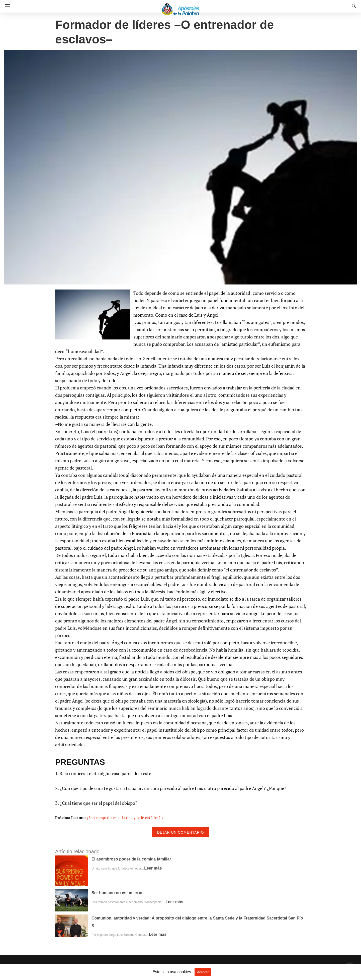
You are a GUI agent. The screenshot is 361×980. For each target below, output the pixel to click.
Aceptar (203, 972)
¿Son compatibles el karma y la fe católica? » (125, 818)
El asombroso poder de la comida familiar (131, 859)
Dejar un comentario (181, 832)
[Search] (353, 6)
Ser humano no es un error (117, 893)
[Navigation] (6, 6)
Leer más (153, 868)
